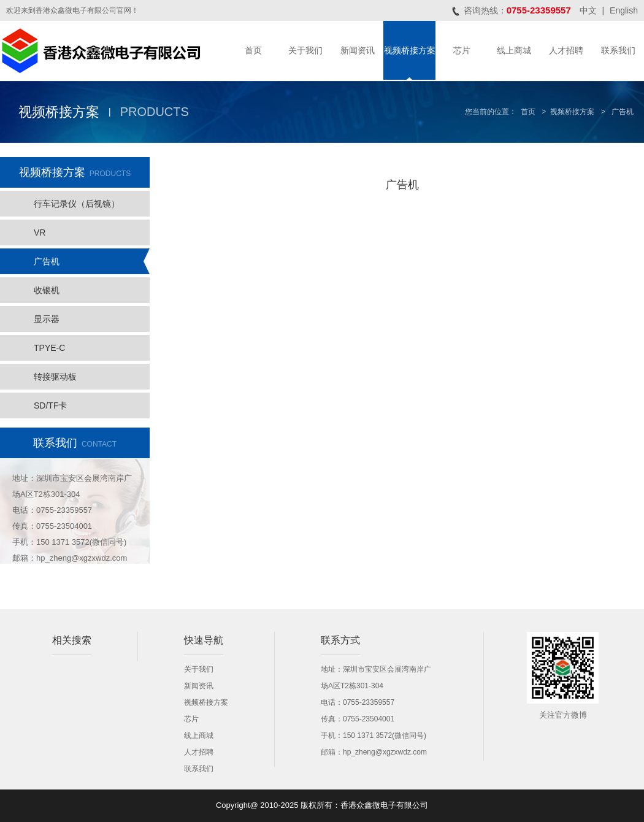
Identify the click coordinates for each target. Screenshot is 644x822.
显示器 (47, 319)
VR (40, 232)
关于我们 (305, 50)
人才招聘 (566, 50)
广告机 (47, 261)
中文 (588, 10)
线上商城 (514, 50)
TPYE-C (49, 348)
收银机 (47, 290)
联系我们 (618, 50)
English (624, 10)
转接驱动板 (55, 377)
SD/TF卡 (50, 405)
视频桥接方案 (410, 50)
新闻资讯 (358, 50)
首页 (253, 50)
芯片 (462, 50)
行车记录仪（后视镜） (77, 204)
